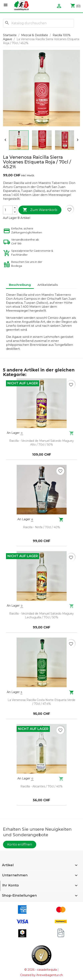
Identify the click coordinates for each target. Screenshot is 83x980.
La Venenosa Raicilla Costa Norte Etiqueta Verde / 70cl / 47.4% (41, 702)
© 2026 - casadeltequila (41, 970)
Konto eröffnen (20, 844)
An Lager (13, 433)
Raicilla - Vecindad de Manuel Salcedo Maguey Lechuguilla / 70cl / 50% (41, 616)
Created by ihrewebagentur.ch (41, 975)
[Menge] (8, 210)
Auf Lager (10, 218)
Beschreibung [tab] (20, 285)
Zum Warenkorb (40, 210)
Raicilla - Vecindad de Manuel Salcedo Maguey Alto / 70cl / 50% (41, 443)
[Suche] (38, 23)
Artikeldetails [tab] (48, 285)
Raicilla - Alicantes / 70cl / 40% (41, 786)
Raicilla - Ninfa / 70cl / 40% (41, 527)
